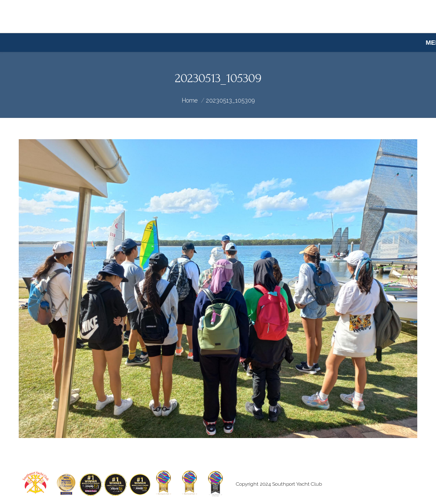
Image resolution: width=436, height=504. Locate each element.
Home (190, 100)
